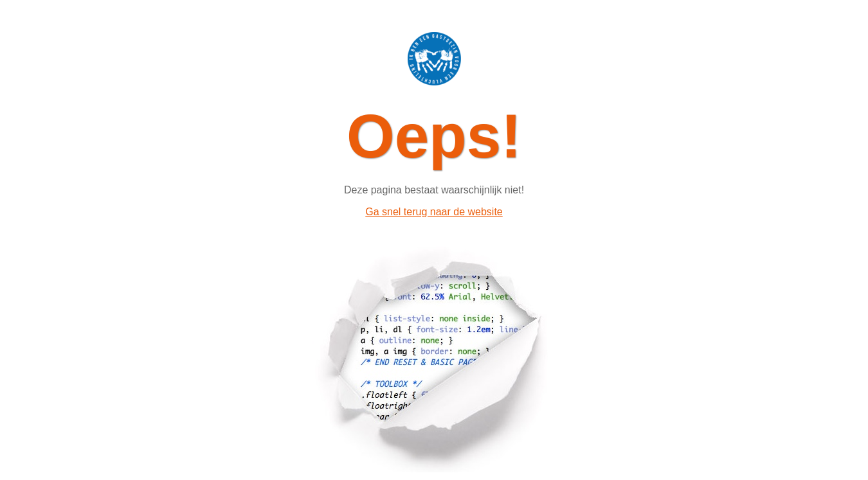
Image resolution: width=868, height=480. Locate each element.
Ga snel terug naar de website (434, 212)
